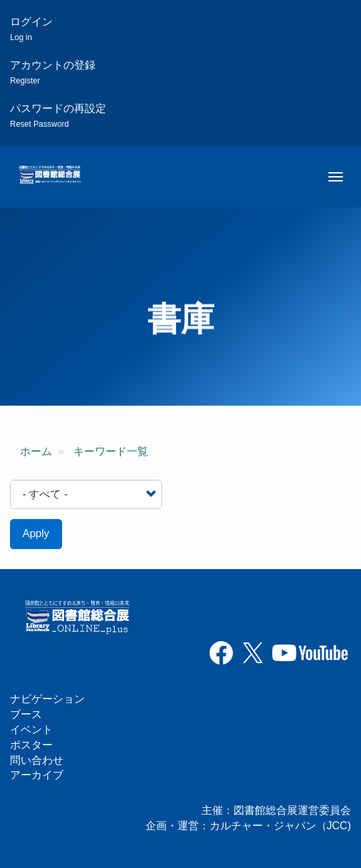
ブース (26, 714)
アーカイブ (37, 775)
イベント (31, 730)
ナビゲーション (47, 699)
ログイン (31, 29)
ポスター (31, 745)
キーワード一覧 (111, 451)
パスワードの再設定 (58, 116)
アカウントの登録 (53, 72)
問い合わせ (37, 760)
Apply (36, 533)
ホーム (36, 451)
